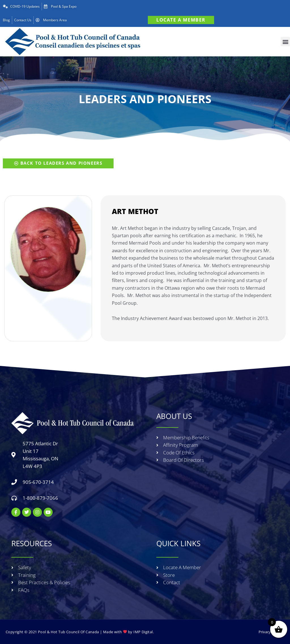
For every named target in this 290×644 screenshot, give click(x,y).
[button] (285, 42)
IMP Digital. (144, 632)
